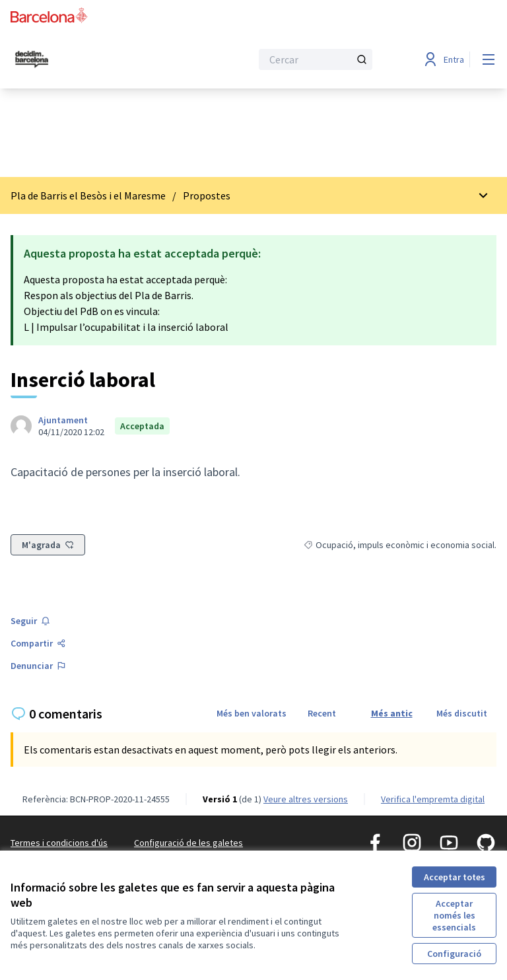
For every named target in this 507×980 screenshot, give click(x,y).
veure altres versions (306, 799)
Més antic (392, 713)
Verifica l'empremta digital (433, 799)
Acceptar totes (455, 877)
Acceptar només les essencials (454, 915)
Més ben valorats (252, 713)
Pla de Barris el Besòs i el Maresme (88, 195)
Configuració (454, 954)
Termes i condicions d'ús (59, 843)
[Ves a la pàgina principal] (98, 59)
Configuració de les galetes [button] (188, 843)
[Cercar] (316, 59)
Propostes (207, 195)
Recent (322, 713)
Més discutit (462, 713)
